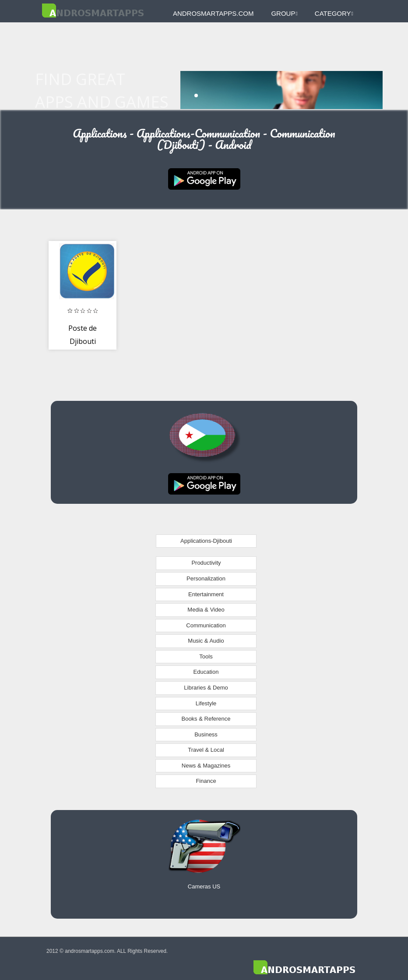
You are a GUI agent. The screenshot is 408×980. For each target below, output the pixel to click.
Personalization (206, 578)
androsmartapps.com (213, 13)
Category (334, 13)
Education (206, 672)
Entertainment (206, 594)
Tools (206, 656)
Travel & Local (206, 750)
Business (206, 734)
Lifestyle (206, 703)
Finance (206, 781)
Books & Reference (206, 719)
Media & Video (206, 610)
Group (284, 13)
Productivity (206, 563)
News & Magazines (206, 766)
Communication (206, 625)
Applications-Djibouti (206, 541)
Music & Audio (206, 641)
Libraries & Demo (206, 688)
